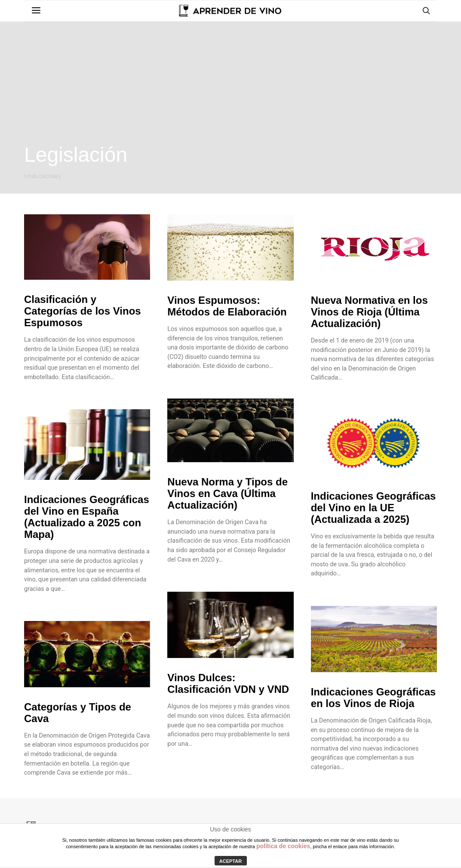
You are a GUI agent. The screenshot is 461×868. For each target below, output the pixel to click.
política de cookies (283, 846)
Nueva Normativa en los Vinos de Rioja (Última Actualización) (369, 312)
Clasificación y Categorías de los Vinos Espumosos (83, 311)
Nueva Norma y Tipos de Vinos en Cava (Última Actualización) (227, 493)
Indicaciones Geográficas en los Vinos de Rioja (373, 698)
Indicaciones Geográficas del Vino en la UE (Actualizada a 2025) (373, 508)
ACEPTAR (230, 861)
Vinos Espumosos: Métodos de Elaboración (227, 306)
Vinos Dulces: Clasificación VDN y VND (228, 683)
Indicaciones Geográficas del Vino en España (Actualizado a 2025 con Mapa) (87, 517)
